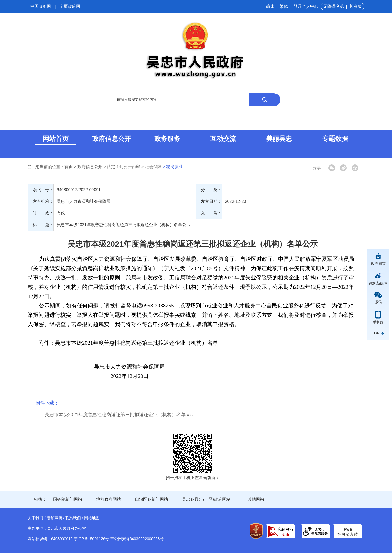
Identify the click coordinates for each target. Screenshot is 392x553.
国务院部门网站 (68, 499)
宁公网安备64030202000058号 (137, 539)
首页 (69, 167)
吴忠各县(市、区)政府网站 (206, 499)
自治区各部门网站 (151, 499)
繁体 (284, 6)
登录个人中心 (306, 6)
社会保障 (153, 167)
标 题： (43, 225)
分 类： (211, 190)
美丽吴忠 (279, 139)
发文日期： (211, 201)
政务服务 (167, 139)
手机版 (378, 322)
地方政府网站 (108, 499)
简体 (270, 6)
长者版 (355, 6)
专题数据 (335, 139)
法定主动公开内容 (124, 167)
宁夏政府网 (70, 6)
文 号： (211, 213)
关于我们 (35, 518)
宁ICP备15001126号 (92, 539)
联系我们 (73, 518)
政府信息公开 (112, 139)
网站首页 (56, 139)
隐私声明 (54, 518)
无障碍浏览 (333, 6)
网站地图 (92, 518)
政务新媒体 (378, 283)
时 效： (43, 213)
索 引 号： (43, 190)
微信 (378, 302)
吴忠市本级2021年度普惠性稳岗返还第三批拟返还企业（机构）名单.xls (119, 415)
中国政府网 (41, 6)
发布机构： (43, 201)
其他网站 (256, 499)
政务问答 (378, 264)
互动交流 (223, 139)
